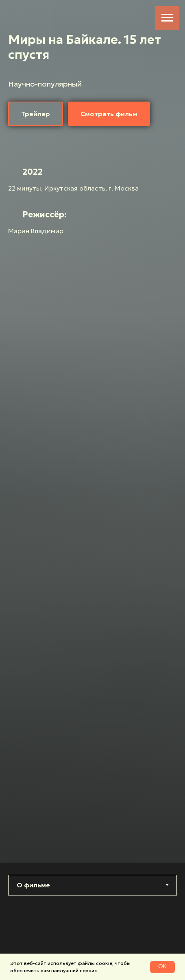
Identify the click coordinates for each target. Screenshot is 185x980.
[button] (36, 114)
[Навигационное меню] (167, 18)
